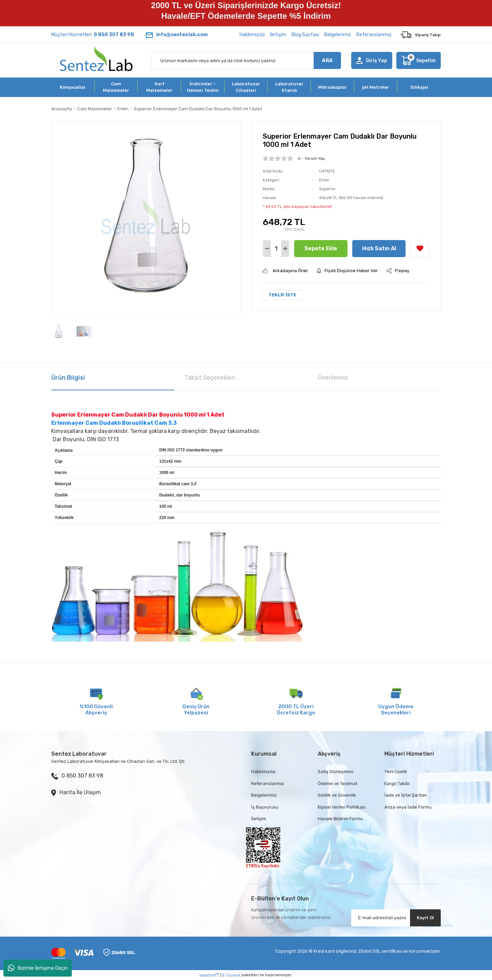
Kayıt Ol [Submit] (425, 918)
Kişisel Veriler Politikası (342, 807)
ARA (327, 60)
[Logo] (96, 60)
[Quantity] (276, 249)
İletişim (278, 35)
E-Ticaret (231, 975)
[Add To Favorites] (420, 249)
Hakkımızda (252, 35)
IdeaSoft (209, 975)
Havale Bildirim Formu (340, 819)
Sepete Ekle (321, 248)
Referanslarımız (374, 35)
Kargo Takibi (397, 783)
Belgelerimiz (338, 35)
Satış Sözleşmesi (336, 772)
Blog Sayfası (305, 35)
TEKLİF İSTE (282, 295)
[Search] (246, 60)
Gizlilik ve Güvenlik (337, 795)
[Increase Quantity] (285, 249)
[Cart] (419, 60)
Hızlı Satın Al (379, 248)
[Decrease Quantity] (267, 249)
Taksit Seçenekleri (210, 378)
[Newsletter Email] (396, 918)
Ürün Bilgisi (68, 378)
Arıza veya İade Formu (408, 807)
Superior (327, 189)
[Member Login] (372, 60)
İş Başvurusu (265, 807)
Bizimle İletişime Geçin (38, 968)
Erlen (324, 180)
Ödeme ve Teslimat (338, 783)
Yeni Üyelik (396, 772)
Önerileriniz (333, 378)
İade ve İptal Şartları (406, 795)
